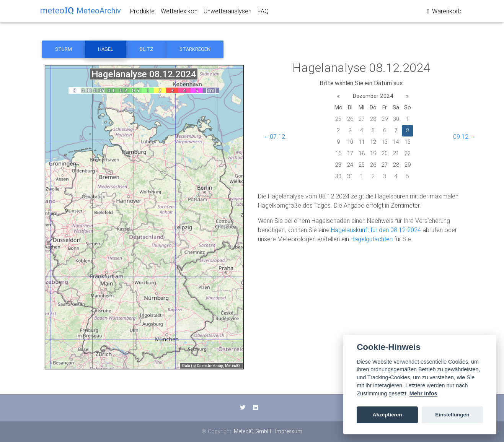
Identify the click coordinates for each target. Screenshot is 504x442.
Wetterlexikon (179, 13)
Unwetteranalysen (228, 13)
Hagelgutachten (372, 239)
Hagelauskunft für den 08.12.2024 (376, 230)
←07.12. (275, 136)
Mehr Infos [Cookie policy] (423, 393)
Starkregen (195, 49)
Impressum (289, 431)
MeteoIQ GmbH (252, 431)
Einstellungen (452, 415)
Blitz (147, 49)
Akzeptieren (387, 415)
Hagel (106, 49)
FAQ (263, 13)
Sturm (64, 49)
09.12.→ (465, 136)
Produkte (142, 13)
